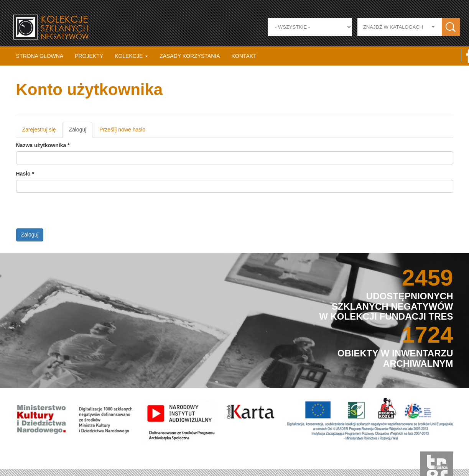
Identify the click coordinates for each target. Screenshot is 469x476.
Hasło (27, 174)
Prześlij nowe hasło (125, 130)
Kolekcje (131, 56)
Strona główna (40, 56)
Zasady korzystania (190, 56)
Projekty (89, 56)
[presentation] (76, 213)
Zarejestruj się (41, 130)
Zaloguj (83, 132)
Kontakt (244, 56)
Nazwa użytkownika (45, 145)
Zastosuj (451, 27)
